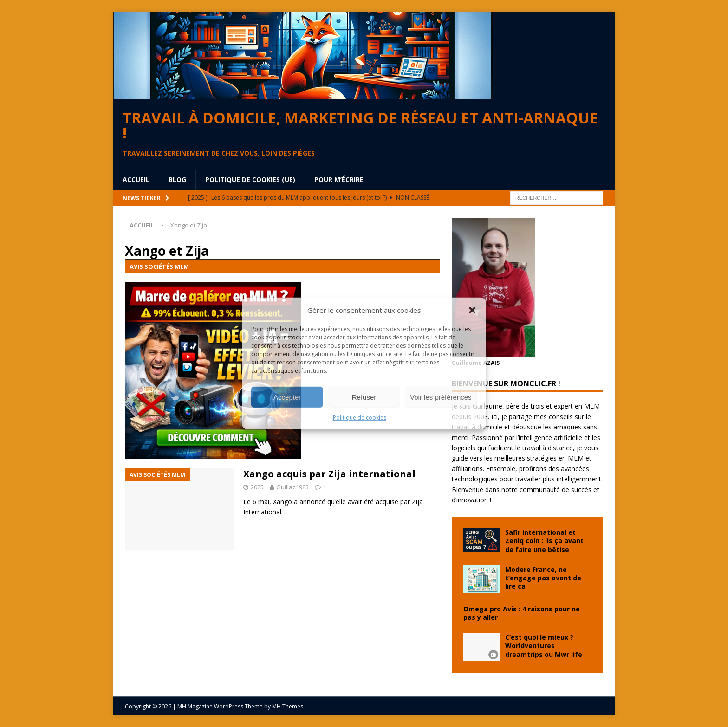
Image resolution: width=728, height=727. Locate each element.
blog (177, 179)
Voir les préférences (441, 397)
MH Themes (288, 706)
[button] (472, 310)
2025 (257, 487)
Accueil (136, 179)
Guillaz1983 (292, 487)
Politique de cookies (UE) (250, 179)
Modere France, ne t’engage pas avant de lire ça (543, 578)
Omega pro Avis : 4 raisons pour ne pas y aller (522, 613)
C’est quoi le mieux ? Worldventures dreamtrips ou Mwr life (544, 646)
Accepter (287, 397)
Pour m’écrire (339, 179)
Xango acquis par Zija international (329, 474)
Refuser (364, 397)
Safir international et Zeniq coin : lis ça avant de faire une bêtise (544, 541)
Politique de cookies (360, 418)
